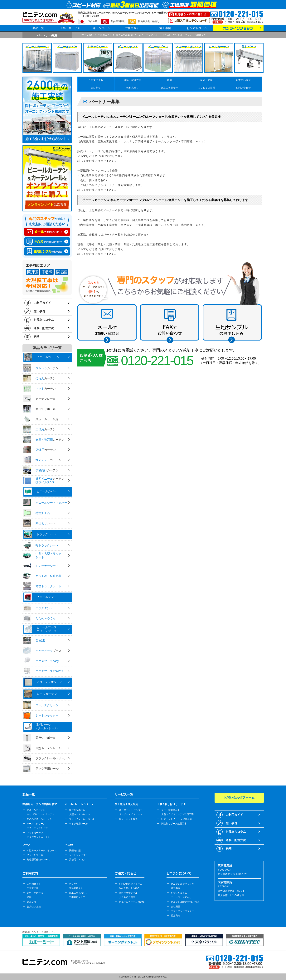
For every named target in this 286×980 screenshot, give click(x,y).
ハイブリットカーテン (38, 837)
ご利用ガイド (133, 28)
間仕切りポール (77, 810)
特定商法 (176, 916)
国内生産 (93, 21)
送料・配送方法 (44, 328)
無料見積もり (76, 888)
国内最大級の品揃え (149, 21)
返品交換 (32, 902)
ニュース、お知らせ (181, 897)
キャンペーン (102, 28)
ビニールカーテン (36, 810)
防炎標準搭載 (118, 21)
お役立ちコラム (197, 28)
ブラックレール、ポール (82, 819)
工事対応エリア (77, 897)
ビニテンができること (182, 884)
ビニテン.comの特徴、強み (185, 902)
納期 (36, 337)
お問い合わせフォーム (131, 884)
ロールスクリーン (36, 824)
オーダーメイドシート (131, 814)
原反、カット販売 (128, 819)
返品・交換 (206, 80)
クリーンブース (35, 855)
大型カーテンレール (80, 814)
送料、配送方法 (35, 893)
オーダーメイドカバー (131, 810)
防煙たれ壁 (75, 851)
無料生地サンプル (128, 893)
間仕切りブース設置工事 (174, 824)
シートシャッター (78, 855)
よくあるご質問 (206, 88)
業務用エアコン (77, 860)
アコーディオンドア (37, 828)
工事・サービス (70, 28)
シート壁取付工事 (171, 810)
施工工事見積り (170, 88)
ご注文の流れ (96, 80)
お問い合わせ (243, 88)
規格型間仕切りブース (38, 860)
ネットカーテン (35, 833)
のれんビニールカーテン (40, 819)
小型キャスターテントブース (42, 851)
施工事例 (165, 28)
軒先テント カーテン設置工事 (177, 819)
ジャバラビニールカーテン (41, 814)
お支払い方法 (243, 80)
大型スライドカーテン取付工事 (177, 814)
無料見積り (133, 88)
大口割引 (96, 88)
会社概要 (176, 907)
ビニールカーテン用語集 (132, 902)
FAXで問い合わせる (129, 888)
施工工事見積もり (78, 893)
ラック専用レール (78, 824)
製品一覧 (38, 28)
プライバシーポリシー (182, 911)
